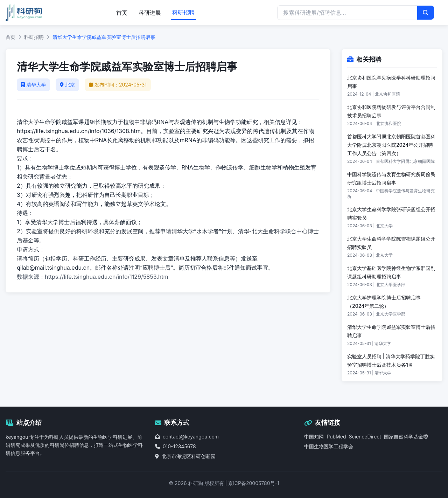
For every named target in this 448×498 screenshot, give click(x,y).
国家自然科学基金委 (406, 437)
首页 (122, 13)
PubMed (336, 437)
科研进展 (150, 13)
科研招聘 (183, 12)
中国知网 (314, 437)
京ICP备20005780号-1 (254, 483)
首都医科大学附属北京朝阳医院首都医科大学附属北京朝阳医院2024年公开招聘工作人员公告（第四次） (391, 145)
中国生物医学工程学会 (329, 446)
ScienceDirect (365, 437)
